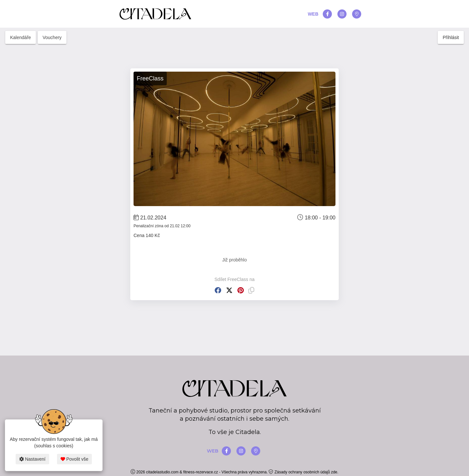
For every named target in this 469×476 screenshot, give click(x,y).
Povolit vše (75, 459)
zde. (335, 472)
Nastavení (32, 459)
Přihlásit (451, 37)
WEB (313, 14)
